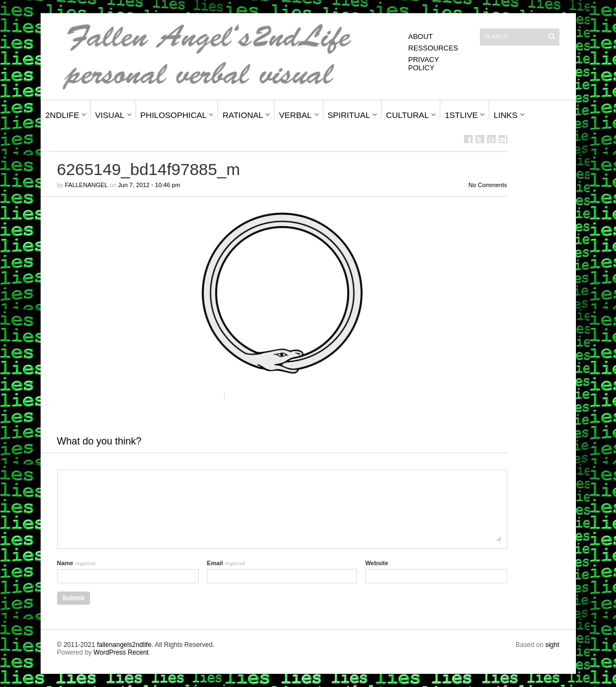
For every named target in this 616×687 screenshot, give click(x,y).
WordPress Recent (121, 652)
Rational (243, 115)
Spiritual (349, 115)
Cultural (407, 115)
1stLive (461, 115)
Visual (110, 115)
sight (552, 645)
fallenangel (86, 185)
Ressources (433, 48)
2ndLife (63, 115)
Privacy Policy (424, 64)
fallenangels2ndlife (124, 645)
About (421, 36)
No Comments (488, 185)
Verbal (295, 115)
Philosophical (174, 115)
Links (505, 115)
